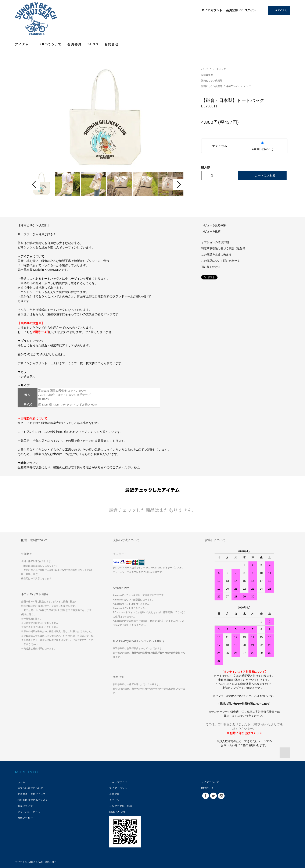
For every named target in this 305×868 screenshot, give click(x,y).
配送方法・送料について (32, 794)
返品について (25, 806)
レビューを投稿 (211, 232)
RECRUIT (207, 788)
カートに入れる (262, 175)
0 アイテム (279, 10)
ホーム (21, 782)
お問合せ (112, 44)
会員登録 (232, 10)
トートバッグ (219, 69)
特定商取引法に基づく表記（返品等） (225, 249)
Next (178, 184)
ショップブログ (118, 782)
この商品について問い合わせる (220, 261)
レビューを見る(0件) (214, 225)
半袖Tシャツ (233, 86)
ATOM (121, 812)
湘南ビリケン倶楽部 (212, 81)
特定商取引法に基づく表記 (33, 800)
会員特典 (74, 44)
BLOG (93, 44)
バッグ (205, 69)
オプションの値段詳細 (215, 242)
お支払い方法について (30, 788)
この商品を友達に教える (216, 255)
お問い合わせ (25, 818)
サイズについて (210, 782)
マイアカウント (212, 10)
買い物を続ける (211, 267)
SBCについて (51, 44)
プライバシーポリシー (30, 812)
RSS (112, 812)
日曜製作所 (207, 75)
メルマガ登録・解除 (121, 806)
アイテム (24, 44)
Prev (35, 184)
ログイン (250, 10)
